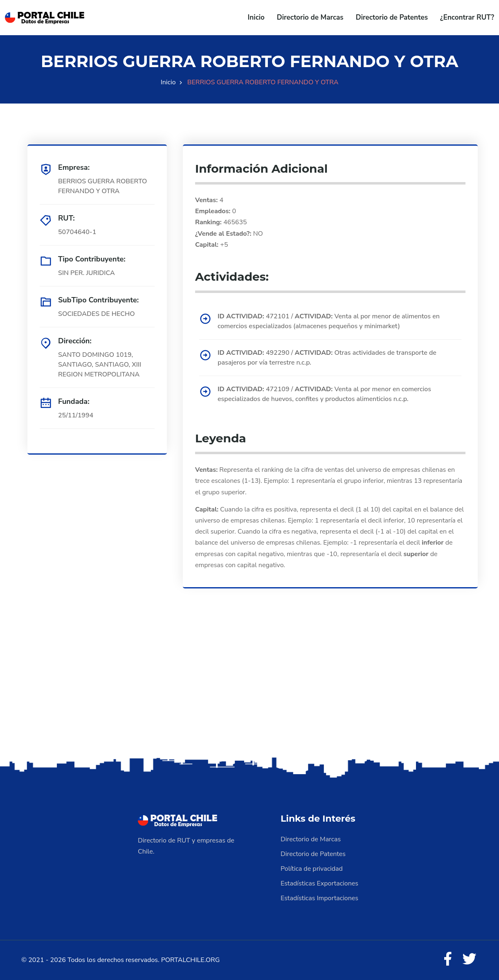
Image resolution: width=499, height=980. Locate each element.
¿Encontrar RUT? (467, 17)
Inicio (256, 17)
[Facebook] (447, 960)
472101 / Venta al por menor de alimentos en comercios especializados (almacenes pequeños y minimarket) (329, 321)
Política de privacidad (312, 869)
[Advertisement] (249, 691)
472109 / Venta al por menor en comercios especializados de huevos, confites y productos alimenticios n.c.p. (324, 394)
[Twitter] (470, 960)
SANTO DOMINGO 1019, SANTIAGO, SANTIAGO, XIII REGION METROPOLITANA (100, 365)
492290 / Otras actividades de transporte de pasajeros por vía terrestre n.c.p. (327, 358)
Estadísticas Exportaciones (319, 883)
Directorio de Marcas (310, 17)
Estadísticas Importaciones (319, 898)
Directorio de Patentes (392, 17)
